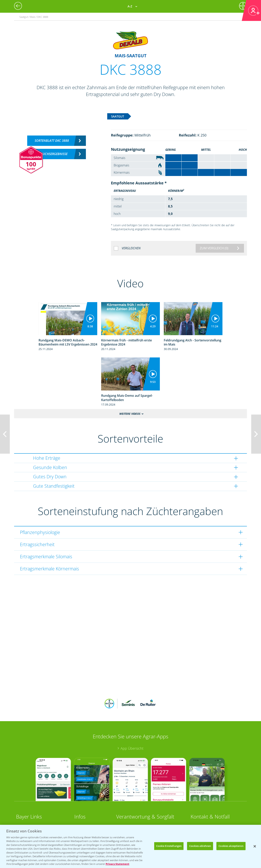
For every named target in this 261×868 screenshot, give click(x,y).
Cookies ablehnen (200, 846)
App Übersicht (132, 748)
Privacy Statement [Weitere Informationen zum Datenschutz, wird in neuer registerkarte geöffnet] (117, 864)
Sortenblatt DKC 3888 (52, 141)
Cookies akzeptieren (231, 846)
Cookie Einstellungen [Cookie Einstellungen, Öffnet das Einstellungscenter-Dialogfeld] (169, 846)
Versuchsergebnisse (52, 154)
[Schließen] (255, 846)
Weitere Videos (130, 414)
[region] (130, 846)
